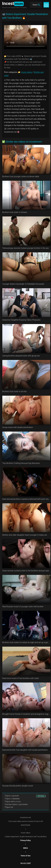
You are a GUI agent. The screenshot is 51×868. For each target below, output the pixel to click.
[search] (39, 5)
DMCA (25, 848)
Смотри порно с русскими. (16, 804)
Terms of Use (26, 856)
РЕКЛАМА (41, 796)
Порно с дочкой (12, 796)
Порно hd (9, 807)
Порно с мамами (12, 799)
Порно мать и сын (13, 801)
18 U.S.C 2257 (26, 863)
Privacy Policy (25, 840)
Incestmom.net (26, 818)
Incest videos (27, 72)
